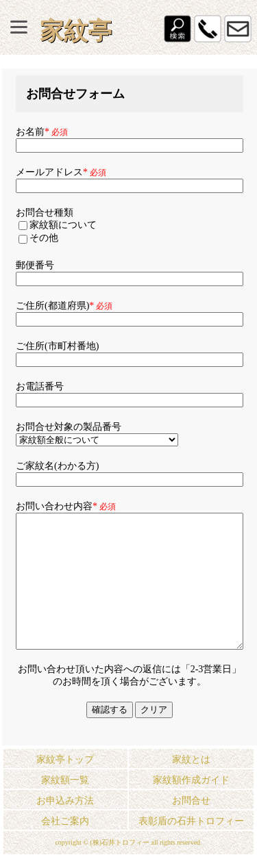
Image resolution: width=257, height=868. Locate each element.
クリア (154, 710)
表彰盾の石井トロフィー (191, 821)
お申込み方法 (65, 801)
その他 (38, 238)
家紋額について (58, 225)
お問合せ (191, 801)
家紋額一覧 (65, 780)
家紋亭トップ (65, 759)
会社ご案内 (65, 821)
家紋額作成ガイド (191, 780)
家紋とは (191, 759)
